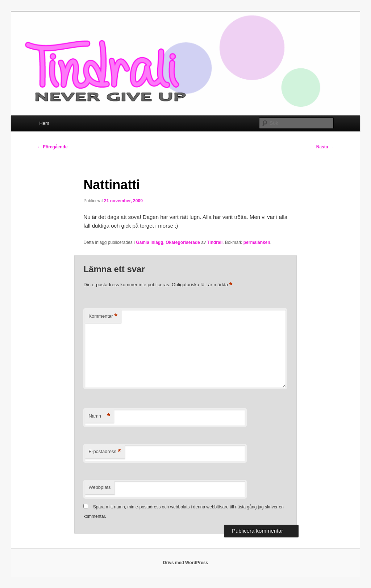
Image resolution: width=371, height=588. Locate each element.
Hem (44, 123)
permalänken (257, 242)
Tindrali (215, 242)
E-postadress (105, 452)
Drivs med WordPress (186, 563)
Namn (99, 416)
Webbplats (99, 487)
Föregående (52, 147)
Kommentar (103, 316)
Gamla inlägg (149, 242)
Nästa (325, 147)
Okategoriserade (183, 242)
